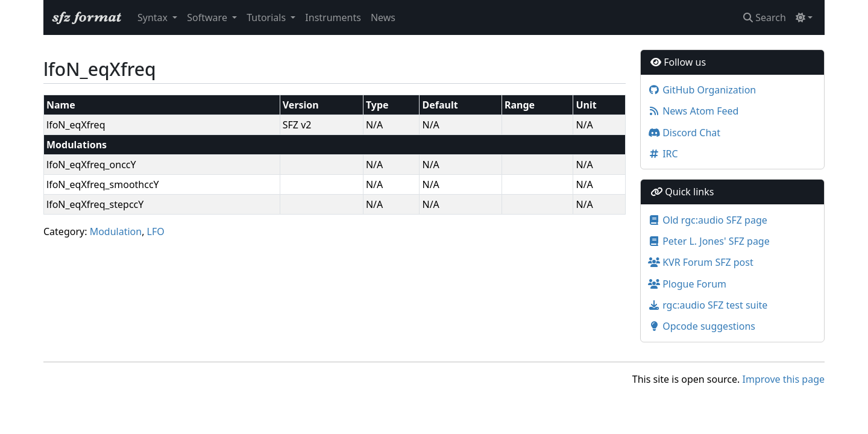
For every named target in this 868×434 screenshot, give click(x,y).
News (383, 17)
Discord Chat (684, 133)
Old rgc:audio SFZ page (708, 220)
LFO (156, 231)
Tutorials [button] (267, 17)
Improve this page (784, 379)
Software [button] (208, 17)
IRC (663, 154)
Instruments (333, 17)
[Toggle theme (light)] (804, 17)
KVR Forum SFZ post (701, 262)
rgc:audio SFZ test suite (708, 305)
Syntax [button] (154, 17)
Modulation (116, 231)
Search (765, 17)
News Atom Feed (693, 111)
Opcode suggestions (702, 326)
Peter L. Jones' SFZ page (709, 241)
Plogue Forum (687, 284)
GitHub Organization (702, 90)
